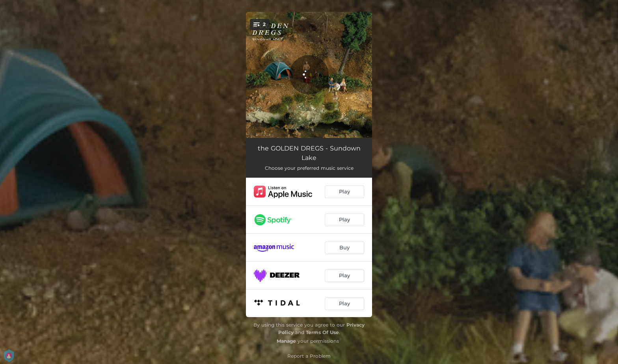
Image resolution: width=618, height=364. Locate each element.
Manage (286, 341)
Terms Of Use (322, 332)
